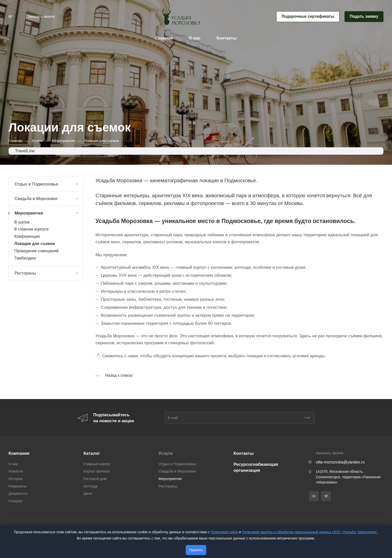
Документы (18, 493)
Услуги (166, 453)
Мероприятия (47, 213)
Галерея (15, 501)
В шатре (22, 222)
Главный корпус (97, 464)
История (16, 479)
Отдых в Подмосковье (47, 184)
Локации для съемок (35, 244)
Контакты (243, 453)
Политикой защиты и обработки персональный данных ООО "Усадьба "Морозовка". (310, 532)
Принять (196, 550)
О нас (13, 464)
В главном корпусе (31, 229)
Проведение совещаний (36, 251)
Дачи (88, 493)
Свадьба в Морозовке (47, 199)
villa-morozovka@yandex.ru (340, 462)
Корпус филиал (97, 471)
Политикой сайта (224, 532)
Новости (16, 471)
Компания (19, 453)
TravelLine (25, 151)
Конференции (27, 236)
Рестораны (47, 273)
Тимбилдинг (25, 258)
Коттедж (90, 486)
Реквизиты (17, 486)
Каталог (92, 453)
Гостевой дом (95, 479)
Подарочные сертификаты (308, 16)
